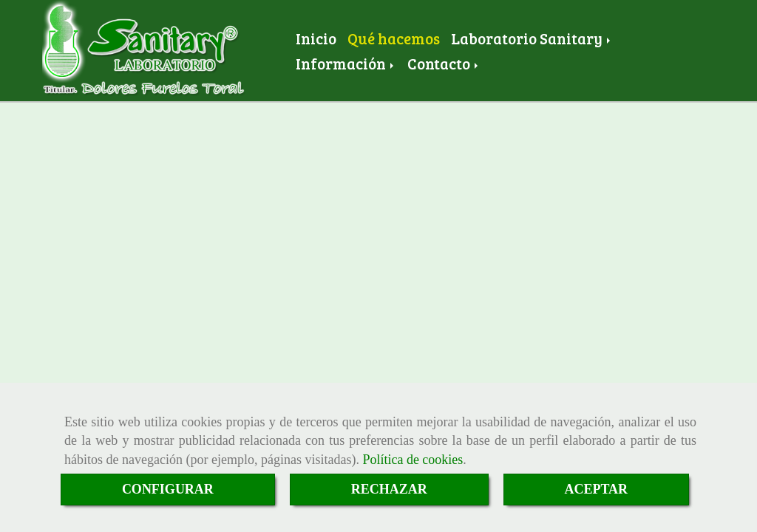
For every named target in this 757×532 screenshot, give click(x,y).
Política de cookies (413, 460)
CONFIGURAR (168, 489)
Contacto (444, 64)
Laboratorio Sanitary (532, 38)
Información (346, 64)
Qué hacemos (394, 38)
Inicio (316, 38)
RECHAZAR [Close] (389, 489)
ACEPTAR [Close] (596, 489)
